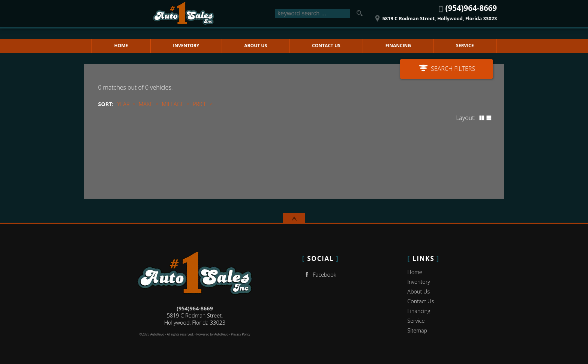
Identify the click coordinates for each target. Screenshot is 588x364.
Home (415, 272)
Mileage (173, 104)
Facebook (319, 275)
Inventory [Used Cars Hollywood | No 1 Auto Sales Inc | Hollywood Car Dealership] (186, 46)
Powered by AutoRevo (212, 334)
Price (200, 104)
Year (124, 104)
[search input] (313, 13)
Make (146, 104)
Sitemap (417, 330)
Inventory (419, 282)
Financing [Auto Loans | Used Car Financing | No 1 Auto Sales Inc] (398, 46)
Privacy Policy (241, 334)
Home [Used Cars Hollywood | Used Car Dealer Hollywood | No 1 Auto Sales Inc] (121, 46)
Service (416, 321)
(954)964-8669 (195, 308)
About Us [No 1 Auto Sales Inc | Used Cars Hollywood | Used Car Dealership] (256, 46)
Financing (419, 311)
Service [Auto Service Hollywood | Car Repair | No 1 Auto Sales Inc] (465, 46)
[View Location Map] (435, 16)
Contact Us (421, 301)
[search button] (359, 13)
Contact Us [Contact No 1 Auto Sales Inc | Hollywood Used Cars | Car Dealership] (326, 46)
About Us (418, 291)
